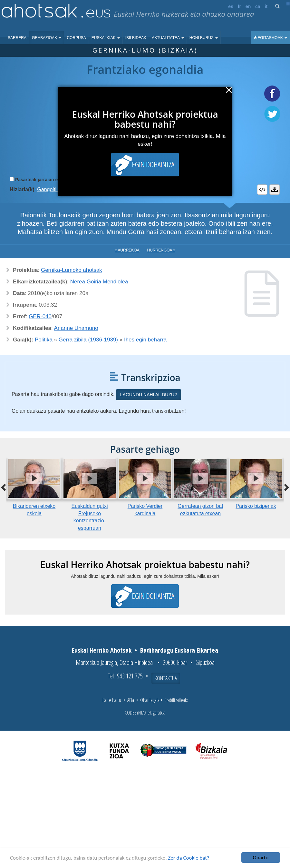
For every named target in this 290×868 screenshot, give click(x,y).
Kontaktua (166, 678)
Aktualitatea (168, 38)
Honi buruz (204, 38)
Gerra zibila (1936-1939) (88, 340)
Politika (44, 340)
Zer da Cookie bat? (189, 858)
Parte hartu (112, 700)
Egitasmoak (270, 38)
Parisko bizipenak (256, 506)
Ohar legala (150, 700)
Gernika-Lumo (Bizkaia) (145, 50)
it (266, 6)
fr (239, 6)
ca (258, 6)
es (231, 6)
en (248, 6)
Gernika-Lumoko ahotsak (72, 270)
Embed (262, 190)
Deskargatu (275, 190)
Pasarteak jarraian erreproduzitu (50, 180)
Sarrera (17, 38)
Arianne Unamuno (76, 328)
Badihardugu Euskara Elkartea (179, 650)
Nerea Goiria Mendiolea (99, 282)
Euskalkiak (106, 38)
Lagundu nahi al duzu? (149, 395)
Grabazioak (47, 38)
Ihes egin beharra (145, 340)
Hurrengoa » (161, 250)
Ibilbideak (136, 38)
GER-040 (40, 316)
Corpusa (76, 38)
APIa (131, 700)
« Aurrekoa (127, 250)
